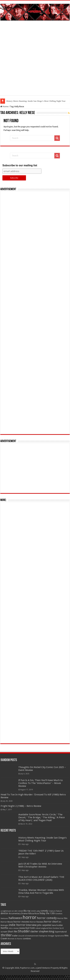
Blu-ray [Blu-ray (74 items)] (27, 911)
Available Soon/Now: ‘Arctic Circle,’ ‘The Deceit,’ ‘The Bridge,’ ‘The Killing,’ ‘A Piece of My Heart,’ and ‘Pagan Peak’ (42, 817)
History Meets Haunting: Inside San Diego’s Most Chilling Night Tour (36, 101)
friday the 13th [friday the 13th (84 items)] (47, 913)
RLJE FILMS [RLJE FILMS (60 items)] (30, 928)
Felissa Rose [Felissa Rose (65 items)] (33, 913)
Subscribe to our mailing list (20, 165)
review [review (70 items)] (22, 928)
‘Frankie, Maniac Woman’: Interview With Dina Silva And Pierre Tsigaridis (41, 891)
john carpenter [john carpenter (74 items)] (44, 925)
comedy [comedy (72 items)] (44, 911)
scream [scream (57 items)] (4, 932)
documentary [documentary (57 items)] (15, 914)
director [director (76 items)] (4, 913)
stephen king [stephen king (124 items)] (47, 931)
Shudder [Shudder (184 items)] (24, 931)
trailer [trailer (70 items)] (15, 936)
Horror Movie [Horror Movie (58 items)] (7, 922)
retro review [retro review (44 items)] (14, 928)
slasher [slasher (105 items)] (34, 931)
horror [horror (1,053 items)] (30, 917)
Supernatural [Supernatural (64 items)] (61, 932)
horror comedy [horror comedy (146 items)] (47, 918)
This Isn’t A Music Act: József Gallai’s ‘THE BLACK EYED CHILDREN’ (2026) (41, 878)
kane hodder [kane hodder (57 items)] (57, 925)
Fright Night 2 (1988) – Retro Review (21, 806)
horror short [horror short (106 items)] (51, 922)
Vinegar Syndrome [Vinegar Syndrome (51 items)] (56, 936)
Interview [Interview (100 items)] (31, 925)
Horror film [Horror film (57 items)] (62, 918)
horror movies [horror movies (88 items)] (21, 922)
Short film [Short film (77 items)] (13, 932)
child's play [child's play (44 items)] (35, 911)
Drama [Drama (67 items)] (24, 913)
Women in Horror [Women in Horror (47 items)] (15, 939)
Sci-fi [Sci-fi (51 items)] (62, 928)
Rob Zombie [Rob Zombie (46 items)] (54, 928)
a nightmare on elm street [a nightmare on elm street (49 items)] (12, 911)
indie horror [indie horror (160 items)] (17, 925)
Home (4, 106)
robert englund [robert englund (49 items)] (42, 928)
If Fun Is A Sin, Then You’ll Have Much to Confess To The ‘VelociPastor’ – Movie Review (41, 783)
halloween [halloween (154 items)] (15, 918)
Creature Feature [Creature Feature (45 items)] (55, 911)
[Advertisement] (35, 60)
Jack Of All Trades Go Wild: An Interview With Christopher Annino (40, 865)
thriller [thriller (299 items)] (6, 935)
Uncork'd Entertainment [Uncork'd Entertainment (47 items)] (28, 936)
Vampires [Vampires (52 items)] (43, 936)
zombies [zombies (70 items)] (27, 939)
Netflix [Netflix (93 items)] (4, 928)
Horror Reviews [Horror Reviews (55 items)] (37, 922)
